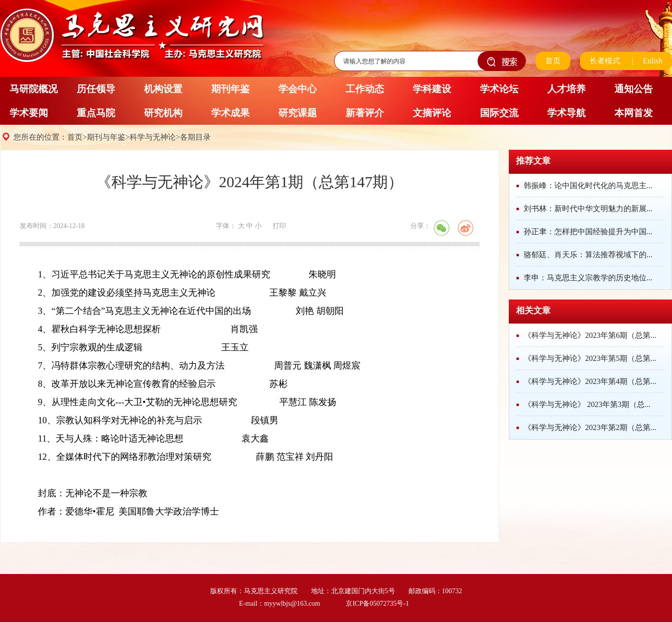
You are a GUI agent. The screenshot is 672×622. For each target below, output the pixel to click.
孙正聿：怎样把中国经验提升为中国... (588, 232)
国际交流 (499, 113)
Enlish (653, 61)
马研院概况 (34, 89)
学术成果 (230, 113)
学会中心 (298, 89)
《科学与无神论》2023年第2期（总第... (590, 427)
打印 (279, 226)
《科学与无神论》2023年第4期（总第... (590, 381)
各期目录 (195, 137)
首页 (553, 61)
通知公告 (634, 89)
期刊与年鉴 (106, 137)
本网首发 (634, 113)
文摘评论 (432, 113)
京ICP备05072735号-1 (377, 604)
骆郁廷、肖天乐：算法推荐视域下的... (588, 255)
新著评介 (365, 113)
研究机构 (163, 113)
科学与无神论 (153, 137)
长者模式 (605, 61)
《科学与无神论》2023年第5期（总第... (590, 358)
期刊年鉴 (230, 89)
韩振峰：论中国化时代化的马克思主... (588, 185)
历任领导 (96, 89)
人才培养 (566, 89)
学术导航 (566, 113)
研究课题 (298, 113)
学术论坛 (499, 89)
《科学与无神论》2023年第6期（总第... (590, 335)
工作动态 (365, 89)
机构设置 (163, 89)
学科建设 (432, 89)
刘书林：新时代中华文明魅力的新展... (588, 209)
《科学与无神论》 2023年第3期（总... (587, 404)
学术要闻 (29, 113)
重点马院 (96, 113)
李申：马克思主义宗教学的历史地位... (588, 278)
